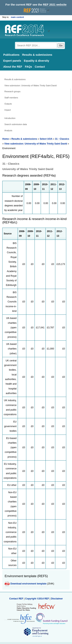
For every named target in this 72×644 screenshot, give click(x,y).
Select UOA (46, 139)
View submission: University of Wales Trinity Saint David (31, 85)
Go (61, 45)
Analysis (8, 130)
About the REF (13, 67)
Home (6, 139)
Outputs (8, 104)
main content (17, 17)
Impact (8, 110)
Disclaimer (57, 599)
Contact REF (16, 599)
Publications (11, 55)
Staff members (11, 98)
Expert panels (12, 61)
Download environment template (28, 584)
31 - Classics (62, 139)
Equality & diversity (36, 61)
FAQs (29, 67)
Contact (40, 67)
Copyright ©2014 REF (37, 599)
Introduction (10, 118)
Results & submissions (37, 55)
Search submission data (16, 124)
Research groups (12, 91)
